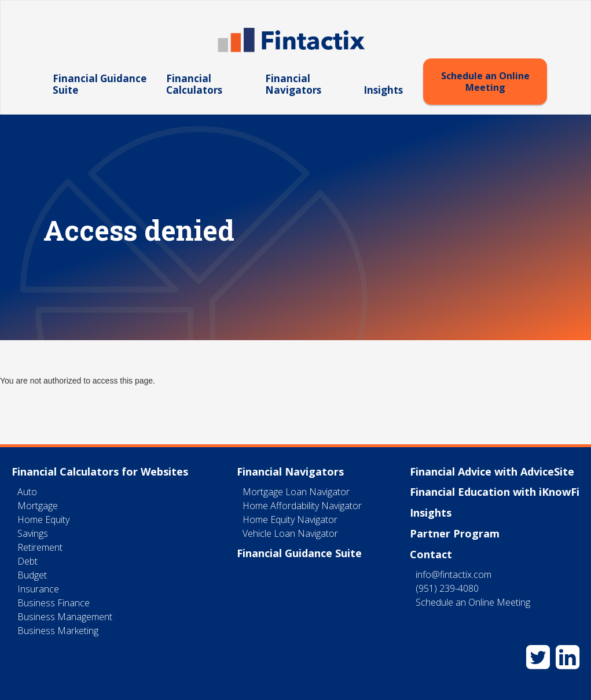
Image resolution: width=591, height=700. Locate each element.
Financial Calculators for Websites (100, 471)
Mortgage (38, 506)
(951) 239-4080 (447, 588)
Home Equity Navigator (290, 520)
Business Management (65, 617)
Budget (32, 575)
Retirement (40, 547)
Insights (383, 90)
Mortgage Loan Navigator (296, 492)
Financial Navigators (293, 84)
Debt (27, 561)
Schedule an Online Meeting (485, 82)
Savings (33, 533)
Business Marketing (58, 631)
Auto (27, 492)
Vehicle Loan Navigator (290, 533)
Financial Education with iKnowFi (495, 492)
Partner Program (455, 533)
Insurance (38, 589)
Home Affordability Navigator (302, 506)
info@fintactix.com (454, 574)
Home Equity (43, 520)
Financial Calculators (194, 84)
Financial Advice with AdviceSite (492, 471)
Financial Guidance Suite (100, 84)
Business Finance (54, 603)
